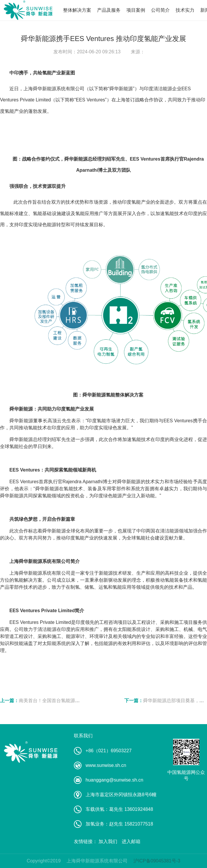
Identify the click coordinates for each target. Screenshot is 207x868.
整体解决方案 (77, 10)
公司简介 (160, 10)
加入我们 (108, 841)
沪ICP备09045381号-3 (157, 861)
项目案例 (136, 10)
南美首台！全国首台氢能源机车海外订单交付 (66, 701)
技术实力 (185, 10)
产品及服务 (109, 10)
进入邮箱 (131, 841)
